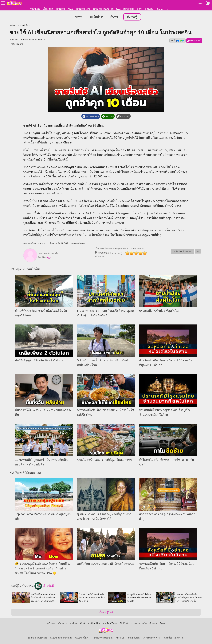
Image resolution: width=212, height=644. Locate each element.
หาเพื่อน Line (83, 9)
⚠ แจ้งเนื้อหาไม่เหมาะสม (182, 252)
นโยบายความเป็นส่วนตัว (61, 638)
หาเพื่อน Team (101, 9)
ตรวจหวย (128, 9)
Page (160, 9)
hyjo (21, 44)
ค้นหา (114, 17)
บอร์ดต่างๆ (97, 17)
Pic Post (116, 9)
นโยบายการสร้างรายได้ (102, 638)
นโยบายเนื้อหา (82, 638)
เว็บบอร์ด (48, 9)
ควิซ (139, 9)
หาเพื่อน (61, 9)
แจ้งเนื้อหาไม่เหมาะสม (174, 638)
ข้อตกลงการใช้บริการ (37, 638)
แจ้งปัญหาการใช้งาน (152, 638)
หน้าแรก (35, 9)
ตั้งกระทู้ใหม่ (106, 612)
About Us (120, 638)
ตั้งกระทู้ (132, 17)
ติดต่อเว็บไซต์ (134, 638)
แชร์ (177, 41)
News (78, 17)
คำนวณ (149, 9)
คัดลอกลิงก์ (194, 41)
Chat (70, 9)
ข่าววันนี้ (24, 25)
